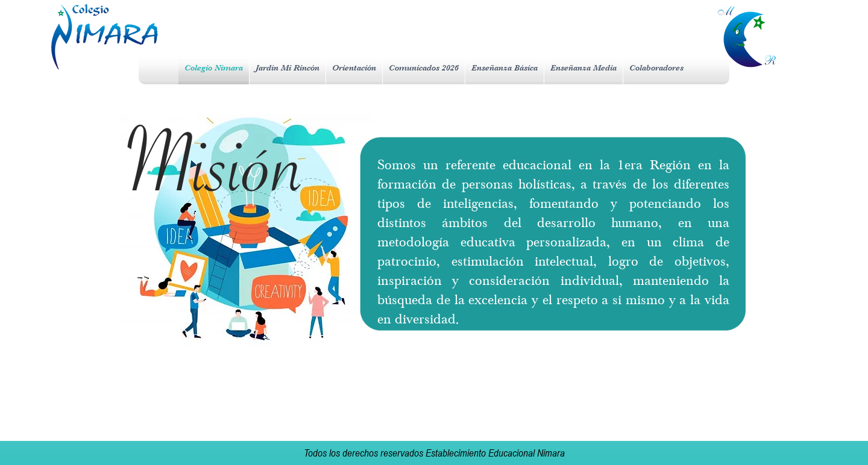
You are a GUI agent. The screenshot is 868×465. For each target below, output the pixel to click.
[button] (354, 68)
